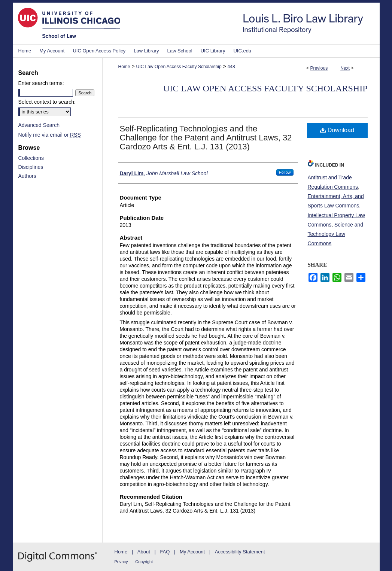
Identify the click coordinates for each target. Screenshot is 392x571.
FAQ (165, 552)
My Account (192, 552)
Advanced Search (39, 125)
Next (345, 68)
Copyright (144, 562)
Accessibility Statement (240, 552)
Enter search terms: (41, 83)
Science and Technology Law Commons (336, 234)
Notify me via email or (50, 135)
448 (231, 67)
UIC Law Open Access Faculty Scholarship (179, 67)
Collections (31, 158)
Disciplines (31, 167)
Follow (285, 172)
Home (124, 67)
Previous (319, 68)
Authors (27, 176)
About (144, 552)
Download (337, 130)
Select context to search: (47, 102)
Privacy (121, 562)
